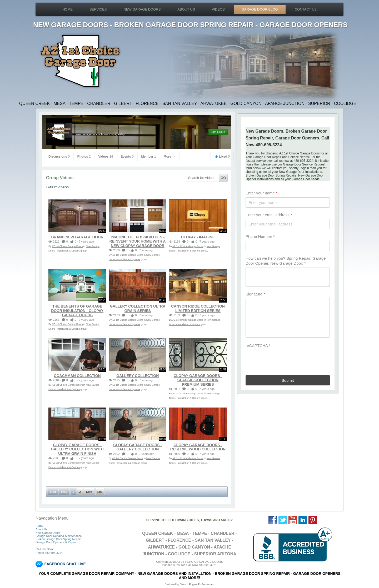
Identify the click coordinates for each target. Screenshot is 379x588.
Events (127, 157)
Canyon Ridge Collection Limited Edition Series (198, 308)
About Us (186, 9)
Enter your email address (269, 215)
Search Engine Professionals (197, 584)
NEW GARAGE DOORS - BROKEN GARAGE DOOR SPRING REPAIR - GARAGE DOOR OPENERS (190, 25)
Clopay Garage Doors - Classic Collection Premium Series (198, 380)
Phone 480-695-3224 (49, 553)
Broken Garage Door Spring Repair (58, 539)
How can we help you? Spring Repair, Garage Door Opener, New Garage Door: (286, 261)
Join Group (218, 132)
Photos (84, 157)
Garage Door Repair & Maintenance (59, 536)
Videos (218, 9)
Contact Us (306, 9)
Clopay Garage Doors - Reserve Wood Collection (198, 447)
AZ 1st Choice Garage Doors (67, 246)
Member (149, 157)
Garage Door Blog (260, 9)
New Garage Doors (142, 9)
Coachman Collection (77, 376)
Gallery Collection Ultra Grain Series (138, 308)
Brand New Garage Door (77, 237)
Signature (255, 294)
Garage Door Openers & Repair (56, 542)
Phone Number (260, 236)
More (170, 157)
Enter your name (261, 193)
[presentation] (286, 360)
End (100, 492)
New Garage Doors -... (98, 128)
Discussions (59, 157)
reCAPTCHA (258, 346)
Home (68, 9)
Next (89, 492)
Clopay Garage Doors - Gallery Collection (138, 447)
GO (223, 178)
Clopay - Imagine (198, 237)
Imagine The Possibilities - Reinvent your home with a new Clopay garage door (138, 241)
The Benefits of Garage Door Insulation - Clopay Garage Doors (77, 311)
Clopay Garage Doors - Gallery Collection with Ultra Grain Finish (77, 449)
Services (98, 9)
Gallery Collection (138, 376)
